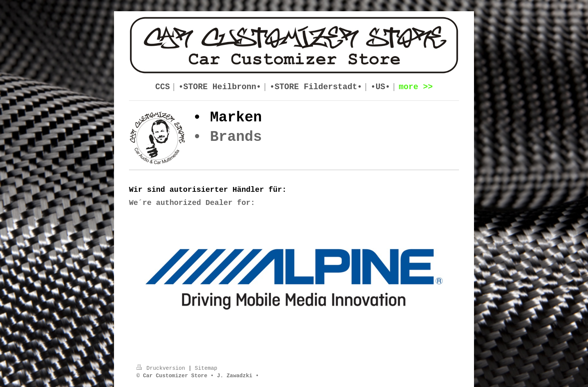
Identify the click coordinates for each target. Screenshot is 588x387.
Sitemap (206, 368)
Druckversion (162, 368)
